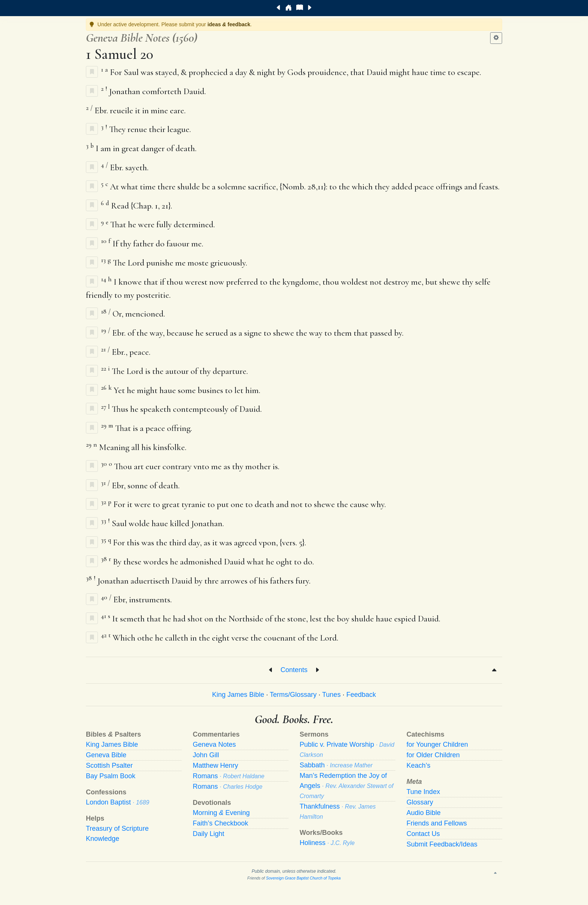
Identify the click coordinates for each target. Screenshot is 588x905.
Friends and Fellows (437, 823)
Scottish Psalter (109, 765)
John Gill (206, 755)
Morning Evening (221, 813)
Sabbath (336, 765)
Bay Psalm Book (111, 776)
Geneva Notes (214, 744)
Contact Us (423, 834)
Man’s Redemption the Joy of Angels (346, 786)
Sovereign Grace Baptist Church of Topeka (303, 878)
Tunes (331, 695)
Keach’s (418, 765)
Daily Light (208, 834)
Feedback (361, 695)
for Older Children (433, 755)
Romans (229, 776)
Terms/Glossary (293, 695)
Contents (294, 669)
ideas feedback (229, 24)
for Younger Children (437, 744)
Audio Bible (424, 813)
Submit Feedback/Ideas (442, 844)
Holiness (327, 843)
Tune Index (423, 792)
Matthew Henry (215, 765)
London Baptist (118, 802)
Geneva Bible (106, 755)
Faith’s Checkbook (220, 823)
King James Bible (238, 695)
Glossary (420, 802)
